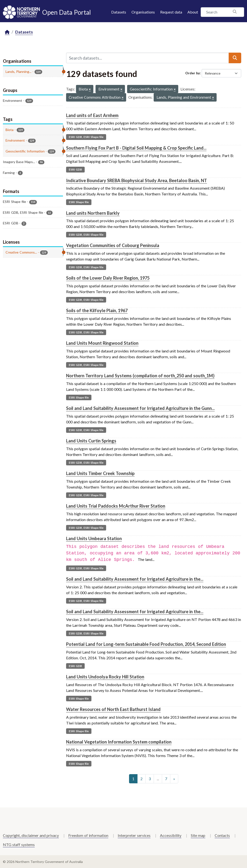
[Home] (7, 32)
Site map (198, 835)
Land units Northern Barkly (93, 213)
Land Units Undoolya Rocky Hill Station (105, 677)
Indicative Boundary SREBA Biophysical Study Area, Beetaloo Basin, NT (137, 180)
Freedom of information (88, 835)
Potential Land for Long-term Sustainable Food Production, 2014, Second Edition (146, 644)
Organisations (143, 12)
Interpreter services (134, 835)
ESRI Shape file (79, 202)
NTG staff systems (19, 844)
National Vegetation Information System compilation (119, 742)
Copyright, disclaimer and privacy (31, 835)
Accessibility (171, 835)
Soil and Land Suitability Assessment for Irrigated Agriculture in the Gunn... (140, 408)
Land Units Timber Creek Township (100, 473)
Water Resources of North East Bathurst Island (113, 709)
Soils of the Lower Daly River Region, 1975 (108, 278)
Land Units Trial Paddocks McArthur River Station (116, 506)
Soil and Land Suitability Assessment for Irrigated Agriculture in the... (135, 579)
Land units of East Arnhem (92, 115)
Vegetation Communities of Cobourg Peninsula (113, 245)
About (193, 12)
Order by (192, 73)
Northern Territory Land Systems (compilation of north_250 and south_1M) (140, 376)
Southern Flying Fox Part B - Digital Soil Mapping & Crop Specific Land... (136, 148)
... (158, 779)
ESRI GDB (75, 169)
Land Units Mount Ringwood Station (102, 343)
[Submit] (235, 58)
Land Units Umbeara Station (94, 538)
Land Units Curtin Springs (91, 441)
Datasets (119, 12)
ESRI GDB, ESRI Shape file (86, 137)
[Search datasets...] (148, 58)
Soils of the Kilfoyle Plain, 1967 (97, 310)
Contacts (222, 835)
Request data (171, 12)
